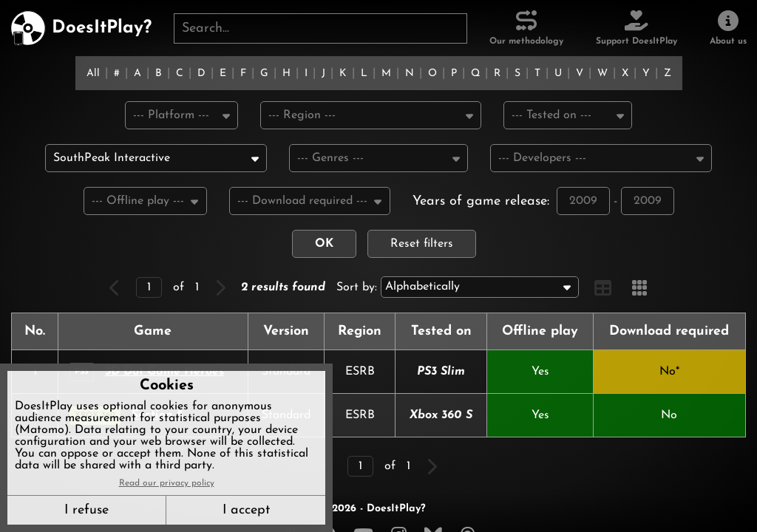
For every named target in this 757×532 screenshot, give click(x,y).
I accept (246, 510)
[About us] (728, 28)
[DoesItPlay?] (81, 28)
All (93, 74)
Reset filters (422, 246)
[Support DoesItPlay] (637, 28)
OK (324, 246)
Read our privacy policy (167, 483)
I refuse (86, 510)
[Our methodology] (526, 28)
